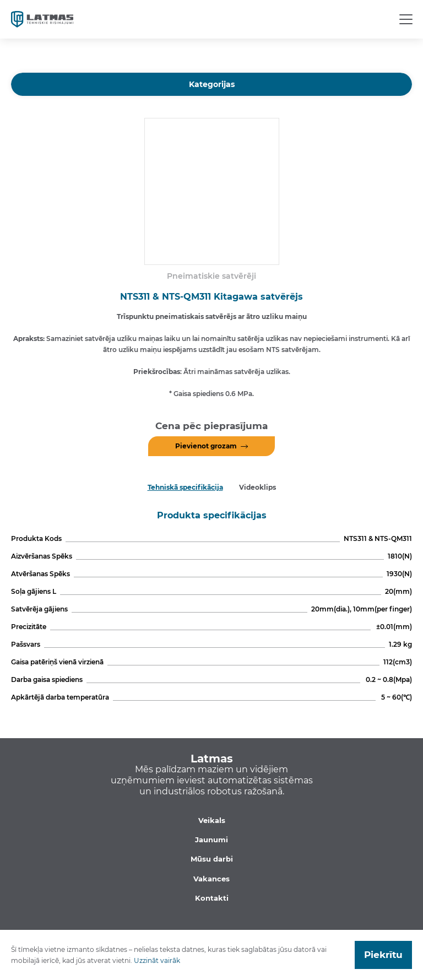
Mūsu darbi (212, 859)
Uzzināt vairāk (157, 960)
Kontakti (212, 898)
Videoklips (257, 487)
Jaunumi (211, 840)
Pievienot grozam (206, 446)
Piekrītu (383, 955)
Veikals (212, 820)
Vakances (211, 879)
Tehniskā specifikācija (185, 487)
